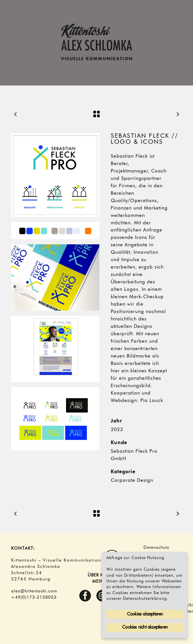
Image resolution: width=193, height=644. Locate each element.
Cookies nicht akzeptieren (145, 627)
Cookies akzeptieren (145, 614)
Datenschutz (156, 548)
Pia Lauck (152, 401)
